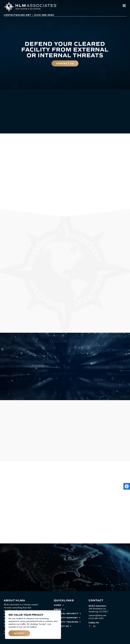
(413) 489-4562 (44, 15)
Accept (19, 633)
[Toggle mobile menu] (124, 6)
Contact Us (65, 63)
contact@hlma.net (17, 15)
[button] (127, 486)
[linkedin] (94, 626)
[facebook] (90, 626)
